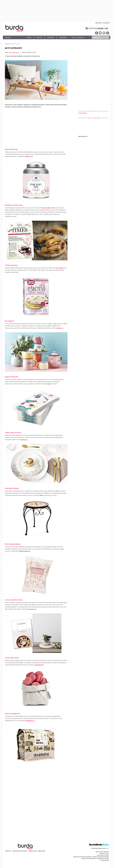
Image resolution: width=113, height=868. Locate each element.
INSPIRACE (51, 37)
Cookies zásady (104, 860)
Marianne (106, 852)
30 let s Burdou (78, 37)
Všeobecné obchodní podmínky (82, 857)
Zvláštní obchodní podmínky (101, 857)
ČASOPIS (8, 37)
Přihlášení (99, 23)
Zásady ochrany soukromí (89, 858)
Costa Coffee (46, 208)
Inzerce (107, 855)
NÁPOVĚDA (63, 37)
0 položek (100, 28)
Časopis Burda (83, 113)
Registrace (106, 23)
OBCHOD (18, 40)
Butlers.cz (24, 440)
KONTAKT (8, 851)
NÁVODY (39, 37)
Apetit (97, 852)
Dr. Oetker (60, 268)
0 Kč (107, 28)
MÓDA (29, 37)
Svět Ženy (102, 853)
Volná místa (100, 855)
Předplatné (32, 851)
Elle (101, 852)
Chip (107, 853)
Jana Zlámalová (14, 52)
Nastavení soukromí (103, 858)
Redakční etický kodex (20, 851)
